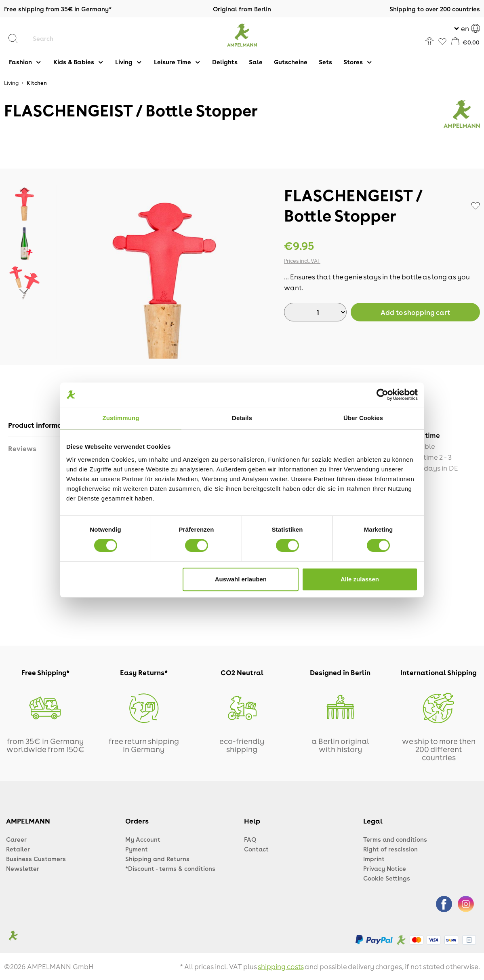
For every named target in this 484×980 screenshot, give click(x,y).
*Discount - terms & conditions (170, 868)
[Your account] (429, 41)
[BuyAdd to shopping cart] (415, 312)
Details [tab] (242, 418)
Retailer (18, 849)
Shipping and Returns (157, 859)
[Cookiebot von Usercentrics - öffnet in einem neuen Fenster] (382, 395)
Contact (256, 849)
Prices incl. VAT (302, 261)
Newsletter (23, 868)
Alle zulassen (360, 579)
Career (16, 839)
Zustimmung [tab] (121, 418)
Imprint (374, 859)
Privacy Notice (385, 868)
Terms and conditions (395, 839)
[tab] (43, 425)
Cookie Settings (387, 878)
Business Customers (36, 859)
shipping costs (281, 966)
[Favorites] (442, 42)
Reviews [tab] (22, 448)
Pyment (137, 849)
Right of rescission (390, 849)
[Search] (17, 38)
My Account (143, 839)
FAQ (250, 839)
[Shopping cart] (465, 41)
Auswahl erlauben (241, 579)
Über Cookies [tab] (363, 418)
